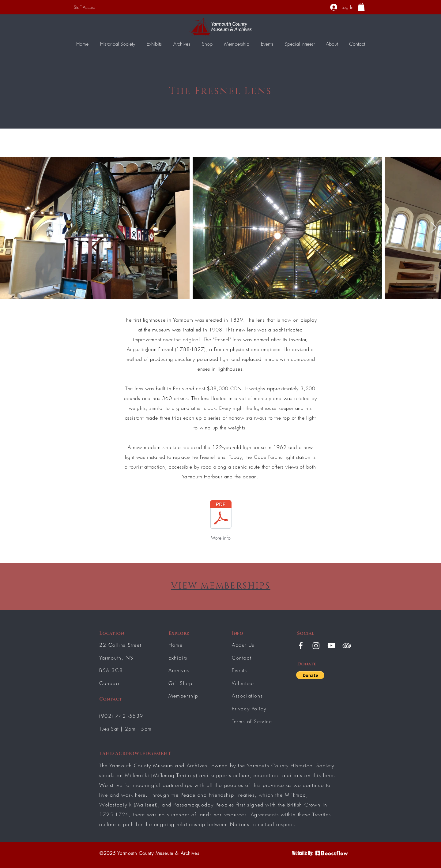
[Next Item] (433, 228)
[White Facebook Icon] (301, 645)
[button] (361, 7)
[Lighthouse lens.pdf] (221, 515)
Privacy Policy (249, 709)
